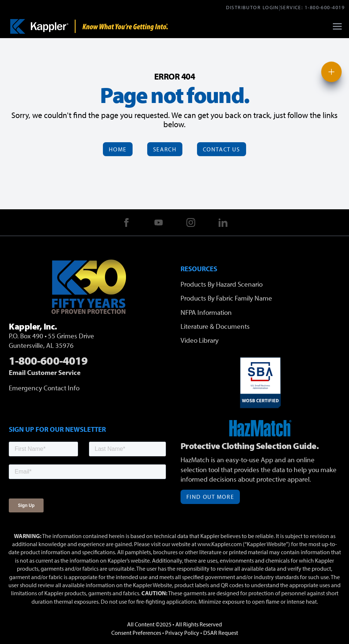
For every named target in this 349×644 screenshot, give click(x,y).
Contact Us (222, 149)
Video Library (200, 340)
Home (118, 149)
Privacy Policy (182, 633)
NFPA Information (206, 312)
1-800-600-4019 (325, 7)
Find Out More (210, 497)
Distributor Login (252, 7)
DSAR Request (221, 633)
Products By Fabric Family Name (226, 298)
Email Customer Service (45, 372)
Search (165, 149)
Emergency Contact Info (44, 388)
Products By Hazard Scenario (222, 284)
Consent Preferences (136, 633)
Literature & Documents (215, 326)
